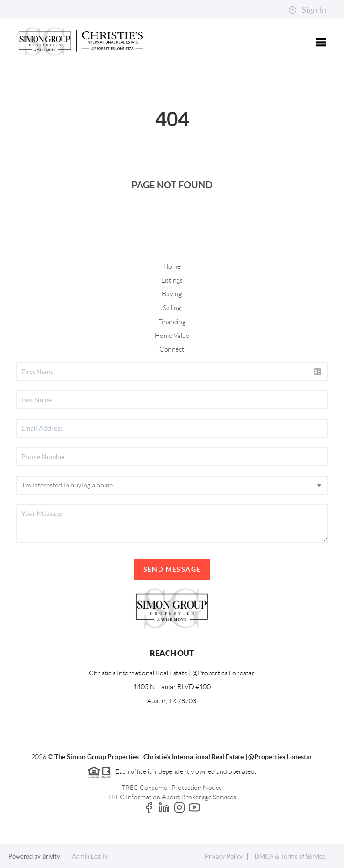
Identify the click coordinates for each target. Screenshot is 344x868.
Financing (172, 322)
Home (172, 266)
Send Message (172, 569)
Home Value (172, 336)
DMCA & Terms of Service (290, 856)
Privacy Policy (224, 856)
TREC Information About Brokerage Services (172, 797)
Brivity (51, 856)
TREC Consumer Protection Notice (172, 788)
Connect (172, 349)
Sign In (307, 10)
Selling (172, 308)
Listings (172, 280)
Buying (172, 294)
